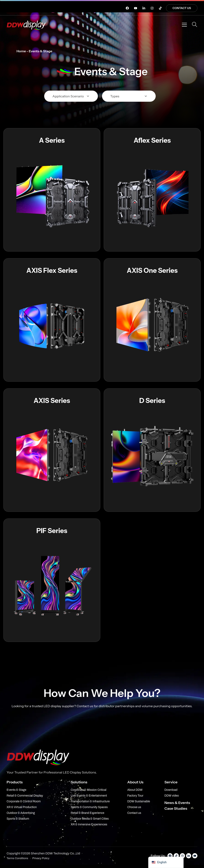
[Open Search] (195, 25)
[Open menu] (184, 25)
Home (21, 51)
